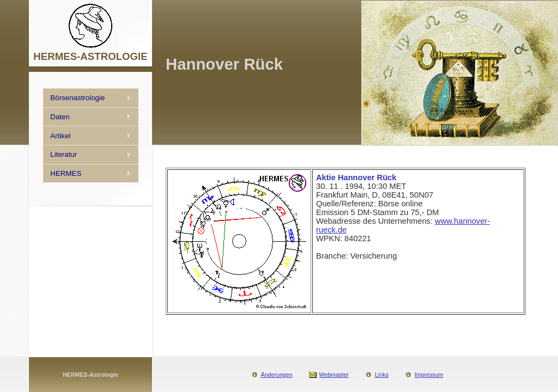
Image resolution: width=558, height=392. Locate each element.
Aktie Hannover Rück (356, 177)
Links (382, 375)
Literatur (63, 154)
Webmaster (334, 375)
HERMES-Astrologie (90, 375)
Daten (60, 117)
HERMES (66, 173)
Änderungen (277, 375)
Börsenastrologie (77, 98)
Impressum (429, 375)
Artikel (60, 136)
